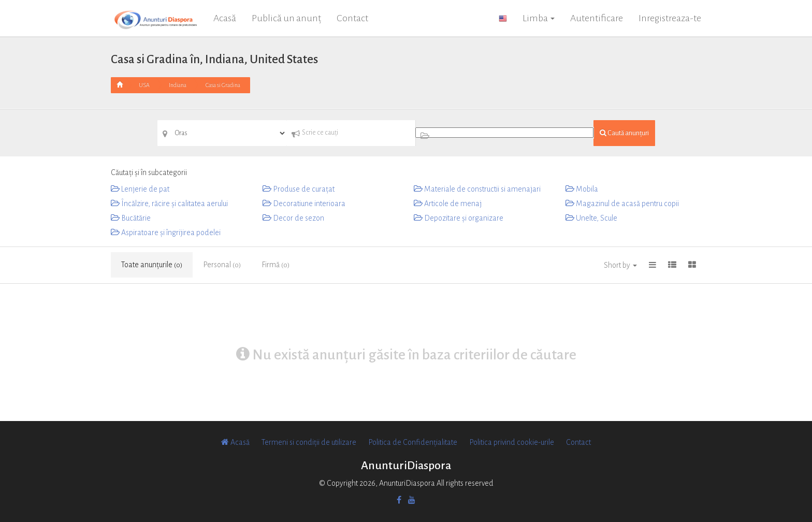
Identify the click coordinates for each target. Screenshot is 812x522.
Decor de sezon (293, 218)
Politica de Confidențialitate (413, 442)
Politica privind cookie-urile (512, 442)
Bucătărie (131, 218)
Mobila (582, 189)
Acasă (225, 18)
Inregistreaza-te (670, 18)
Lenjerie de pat (140, 189)
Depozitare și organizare (459, 218)
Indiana (178, 85)
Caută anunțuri (624, 133)
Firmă (275, 265)
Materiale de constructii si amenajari (477, 189)
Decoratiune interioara (304, 204)
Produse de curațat (299, 189)
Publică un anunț (286, 18)
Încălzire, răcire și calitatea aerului (169, 204)
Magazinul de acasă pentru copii (622, 204)
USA (144, 85)
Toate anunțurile (152, 265)
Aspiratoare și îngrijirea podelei (166, 233)
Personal (222, 265)
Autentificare (597, 18)
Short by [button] (620, 265)
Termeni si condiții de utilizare (309, 442)
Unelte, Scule (591, 218)
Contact (352, 18)
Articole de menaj (448, 204)
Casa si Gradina (223, 85)
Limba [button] (539, 18)
